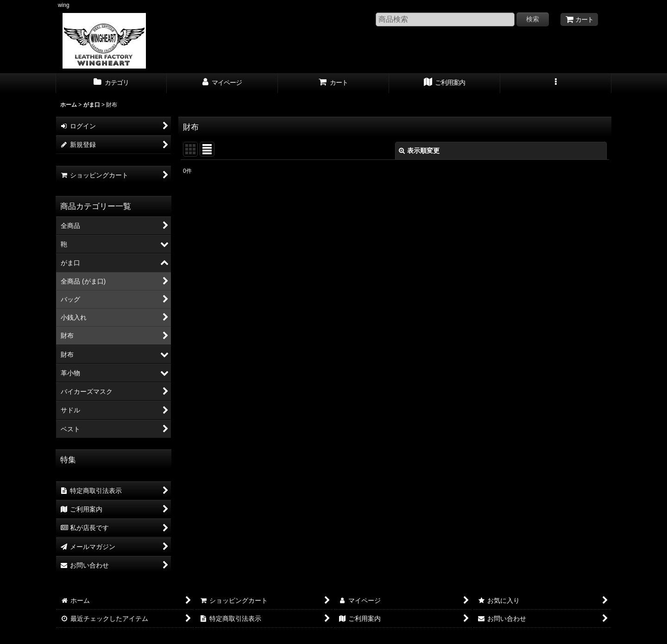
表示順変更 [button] (419, 151)
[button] (556, 83)
